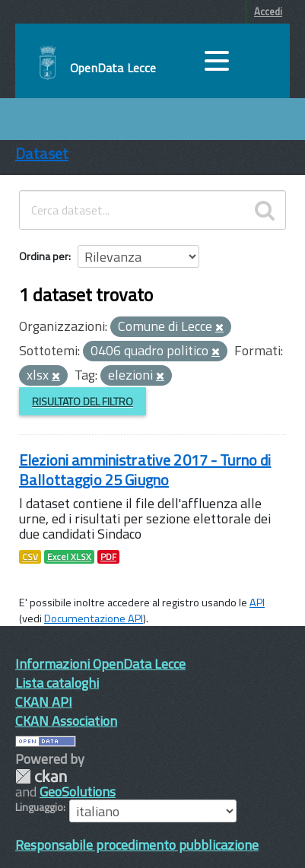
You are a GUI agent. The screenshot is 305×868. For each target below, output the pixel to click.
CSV (30, 557)
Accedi (268, 11)
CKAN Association (66, 721)
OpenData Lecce (113, 68)
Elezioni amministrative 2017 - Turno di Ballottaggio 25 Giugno (145, 470)
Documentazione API (94, 618)
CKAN (41, 776)
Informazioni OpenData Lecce (100, 664)
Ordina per (44, 256)
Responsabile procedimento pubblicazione (137, 845)
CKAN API (44, 702)
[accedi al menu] (217, 61)
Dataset (42, 153)
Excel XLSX (69, 557)
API (257, 603)
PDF (108, 557)
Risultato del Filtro (83, 401)
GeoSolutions (78, 792)
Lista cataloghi (57, 683)
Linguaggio (39, 807)
